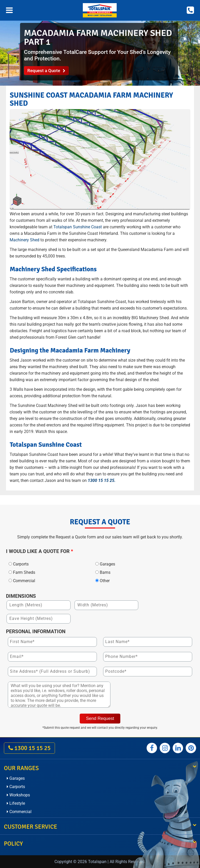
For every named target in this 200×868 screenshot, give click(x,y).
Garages (16, 778)
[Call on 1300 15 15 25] (190, 10)
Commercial (19, 812)
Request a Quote (46, 71)
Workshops (18, 795)
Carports (16, 787)
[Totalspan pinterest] (191, 748)
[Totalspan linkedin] (178, 748)
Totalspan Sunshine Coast (78, 227)
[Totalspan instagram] (165, 748)
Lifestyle (16, 803)
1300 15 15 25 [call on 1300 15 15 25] (29, 748)
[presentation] (154, 695)
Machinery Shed (24, 240)
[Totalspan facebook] (152, 748)
